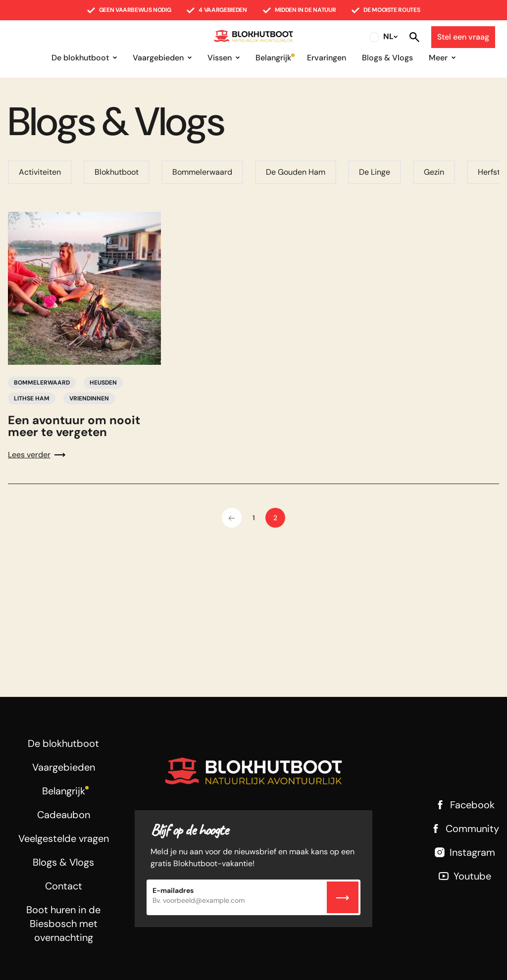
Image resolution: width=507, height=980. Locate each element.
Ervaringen (327, 58)
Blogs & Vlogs (387, 58)
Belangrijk (273, 58)
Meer (438, 58)
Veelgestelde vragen (64, 838)
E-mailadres (173, 890)
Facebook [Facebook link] (464, 805)
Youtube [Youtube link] (464, 876)
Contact (64, 886)
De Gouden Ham (296, 172)
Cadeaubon (64, 815)
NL (388, 36)
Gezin (434, 172)
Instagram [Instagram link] (464, 852)
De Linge (375, 172)
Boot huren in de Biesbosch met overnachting (63, 924)
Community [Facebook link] (464, 829)
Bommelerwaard (202, 172)
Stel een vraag (463, 37)
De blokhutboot (80, 58)
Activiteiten (40, 172)
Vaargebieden (158, 58)
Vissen (220, 58)
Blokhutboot (117, 172)
